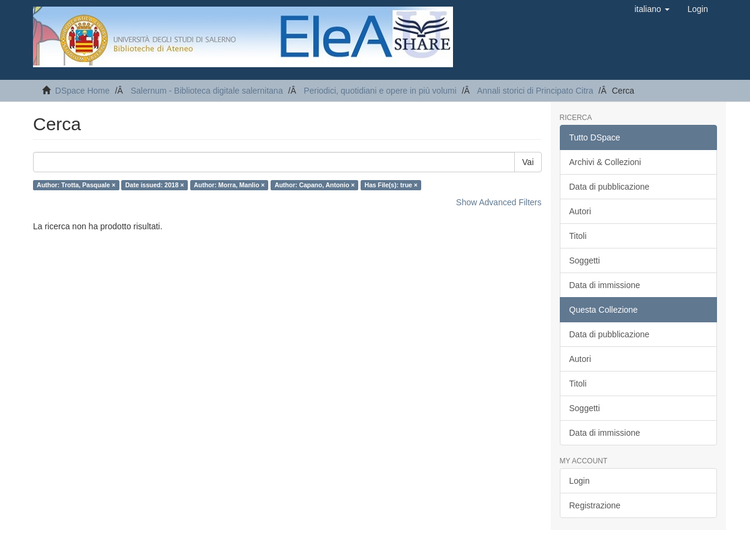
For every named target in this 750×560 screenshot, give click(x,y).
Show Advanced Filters (499, 202)
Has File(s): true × (391, 185)
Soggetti (585, 260)
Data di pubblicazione (610, 187)
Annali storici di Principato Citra (535, 91)
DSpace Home (82, 91)
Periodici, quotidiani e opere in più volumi (380, 91)
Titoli (578, 236)
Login (580, 481)
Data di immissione (605, 285)
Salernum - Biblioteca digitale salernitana (207, 91)
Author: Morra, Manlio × (229, 185)
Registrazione (595, 505)
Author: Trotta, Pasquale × (76, 185)
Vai (528, 162)
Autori (580, 211)
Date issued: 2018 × (155, 185)
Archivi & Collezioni (605, 162)
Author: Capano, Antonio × (315, 185)
